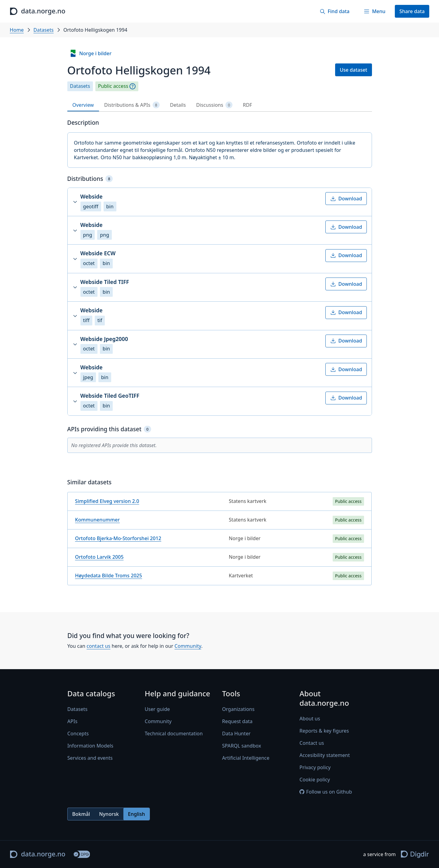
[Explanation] (133, 86)
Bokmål (81, 814)
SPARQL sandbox (242, 746)
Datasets (44, 30)
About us (310, 719)
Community (188, 646)
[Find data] (335, 11)
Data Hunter (236, 734)
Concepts (78, 734)
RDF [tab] (247, 105)
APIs (72, 722)
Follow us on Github (326, 792)
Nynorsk (109, 814)
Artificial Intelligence (246, 758)
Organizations (238, 709)
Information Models (90, 746)
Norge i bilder (90, 53)
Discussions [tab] (214, 105)
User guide (157, 709)
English (136, 814)
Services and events (90, 758)
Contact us (312, 743)
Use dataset (353, 70)
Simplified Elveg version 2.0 (107, 501)
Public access (113, 86)
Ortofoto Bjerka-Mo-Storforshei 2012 (118, 538)
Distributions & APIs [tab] (132, 105)
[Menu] (374, 11)
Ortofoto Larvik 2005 (99, 557)
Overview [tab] (83, 105)
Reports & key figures (324, 731)
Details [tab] (178, 105)
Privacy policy (315, 768)
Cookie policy (315, 780)
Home (17, 30)
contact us (98, 646)
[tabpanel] (220, 355)
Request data (237, 722)
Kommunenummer (97, 520)
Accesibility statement (325, 755)
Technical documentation (174, 734)
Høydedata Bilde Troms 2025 (108, 576)
